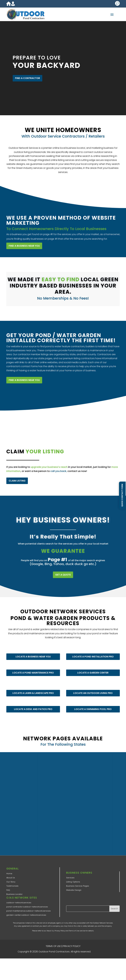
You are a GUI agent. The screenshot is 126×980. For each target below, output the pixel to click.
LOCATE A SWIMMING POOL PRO (92, 704)
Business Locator (14, 894)
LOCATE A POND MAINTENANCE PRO (32, 668)
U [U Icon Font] (117, 3)
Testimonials (12, 886)
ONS (100, 952)
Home (9, 874)
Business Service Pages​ (78, 886)
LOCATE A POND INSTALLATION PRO (92, 652)
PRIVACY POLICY (72, 946)
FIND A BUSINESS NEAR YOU (23, 242)
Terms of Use (74, 931)
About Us (11, 878)
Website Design (74, 890)
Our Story (11, 882)
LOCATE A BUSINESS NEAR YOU (32, 652)
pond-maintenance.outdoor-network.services (29, 911)
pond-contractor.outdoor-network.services (27, 907)
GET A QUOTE (63, 575)
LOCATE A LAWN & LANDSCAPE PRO (32, 688)
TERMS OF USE (53, 946)
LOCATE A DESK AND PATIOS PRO (32, 704)
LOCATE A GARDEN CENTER (92, 668)
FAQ (8, 890)
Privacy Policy (60, 931)
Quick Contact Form (122, 495)
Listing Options (73, 882)
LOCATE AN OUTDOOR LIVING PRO (92, 688)
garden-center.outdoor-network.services (26, 915)
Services (70, 878)
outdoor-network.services (19, 903)
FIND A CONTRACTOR (27, 78)
